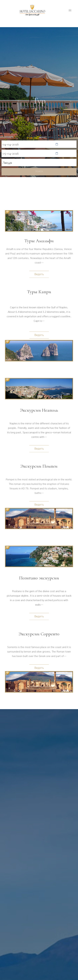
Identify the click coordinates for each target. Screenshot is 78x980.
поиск (39, 172)
